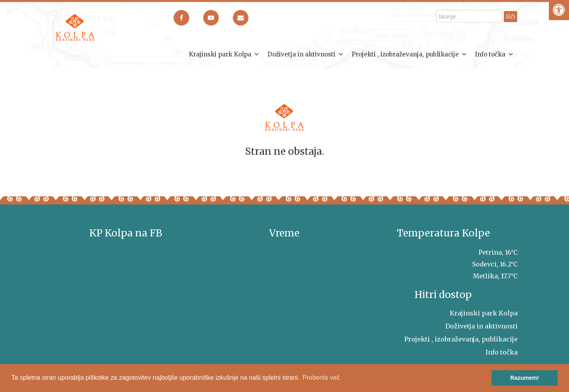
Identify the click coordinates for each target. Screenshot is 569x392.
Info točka (494, 54)
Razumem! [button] (525, 378)
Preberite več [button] (321, 378)
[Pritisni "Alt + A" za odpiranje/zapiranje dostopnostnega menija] (559, 10)
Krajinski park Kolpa (224, 54)
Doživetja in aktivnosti (306, 54)
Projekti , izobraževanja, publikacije (409, 54)
